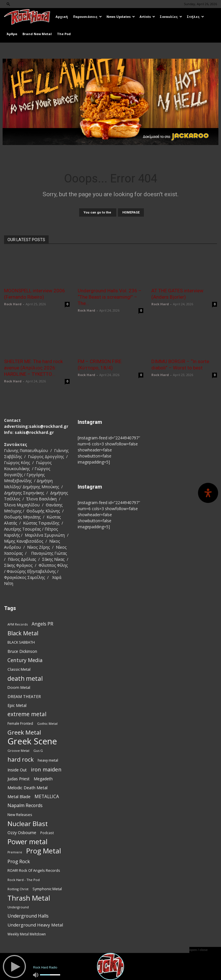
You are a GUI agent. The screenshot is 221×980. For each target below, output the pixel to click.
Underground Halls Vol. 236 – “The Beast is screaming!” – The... (110, 297)
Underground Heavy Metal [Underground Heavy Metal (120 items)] (35, 925)
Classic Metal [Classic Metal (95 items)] (19, 669)
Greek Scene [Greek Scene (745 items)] (32, 741)
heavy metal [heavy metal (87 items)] (48, 760)
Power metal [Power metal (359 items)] (27, 842)
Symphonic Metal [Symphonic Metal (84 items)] (47, 889)
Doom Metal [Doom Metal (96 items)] (19, 687)
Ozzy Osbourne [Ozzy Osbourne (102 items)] (22, 833)
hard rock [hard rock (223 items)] (21, 759)
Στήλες (195, 17)
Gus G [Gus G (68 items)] (38, 751)
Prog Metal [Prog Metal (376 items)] (44, 851)
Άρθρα (12, 34)
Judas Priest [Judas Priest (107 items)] (19, 779)
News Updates (121, 17)
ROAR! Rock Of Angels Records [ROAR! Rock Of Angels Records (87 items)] (34, 870)
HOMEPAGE (131, 212)
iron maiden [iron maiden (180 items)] (46, 769)
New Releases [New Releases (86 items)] (20, 815)
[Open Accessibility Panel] (208, 493)
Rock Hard (13, 304)
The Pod (64, 34)
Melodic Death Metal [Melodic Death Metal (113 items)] (27, 788)
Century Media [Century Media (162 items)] (25, 660)
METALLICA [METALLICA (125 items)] (47, 797)
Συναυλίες (171, 17)
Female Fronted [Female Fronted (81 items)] (20, 723)
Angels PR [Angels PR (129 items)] (42, 624)
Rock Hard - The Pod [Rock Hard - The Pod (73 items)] (24, 880)
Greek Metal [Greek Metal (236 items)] (24, 732)
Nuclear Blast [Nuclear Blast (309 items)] (28, 824)
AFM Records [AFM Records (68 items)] (18, 624)
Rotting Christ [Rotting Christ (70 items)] (18, 889)
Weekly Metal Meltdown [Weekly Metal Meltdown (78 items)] (27, 934)
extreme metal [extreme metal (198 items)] (27, 714)
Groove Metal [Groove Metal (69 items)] (18, 751)
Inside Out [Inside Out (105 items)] (17, 770)
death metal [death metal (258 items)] (25, 678)
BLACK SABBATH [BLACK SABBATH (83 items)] (21, 642)
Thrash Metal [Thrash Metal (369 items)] (29, 898)
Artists (147, 17)
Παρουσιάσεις (87, 17)
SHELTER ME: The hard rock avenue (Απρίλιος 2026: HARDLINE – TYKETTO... (33, 368)
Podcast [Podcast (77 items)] (47, 833)
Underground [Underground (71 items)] (18, 907)
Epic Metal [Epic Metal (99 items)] (17, 705)
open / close (199, 950)
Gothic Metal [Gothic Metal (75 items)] (47, 723)
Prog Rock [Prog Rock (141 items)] (19, 861)
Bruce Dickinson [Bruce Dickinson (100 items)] (22, 651)
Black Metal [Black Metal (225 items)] (23, 633)
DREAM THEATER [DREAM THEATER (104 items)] (24, 696)
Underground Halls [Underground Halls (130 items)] (28, 916)
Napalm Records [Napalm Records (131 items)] (25, 805)
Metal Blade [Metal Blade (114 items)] (19, 796)
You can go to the (98, 212)
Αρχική (62, 17)
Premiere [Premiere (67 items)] (15, 852)
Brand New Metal (37, 34)
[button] (8, 4)
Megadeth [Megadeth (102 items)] (43, 779)
